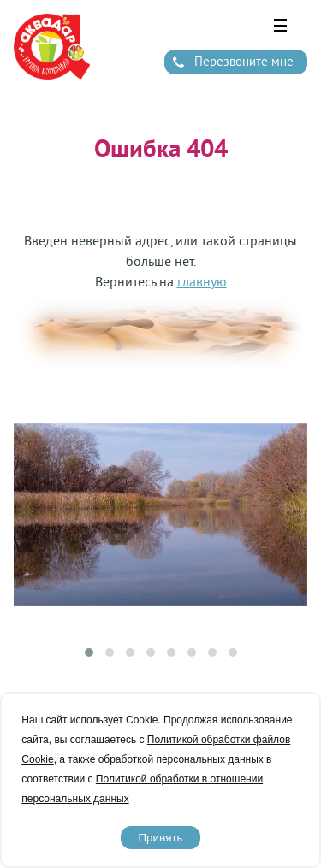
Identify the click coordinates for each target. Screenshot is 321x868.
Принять (160, 838)
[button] (89, 652)
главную (202, 281)
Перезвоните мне (244, 61)
